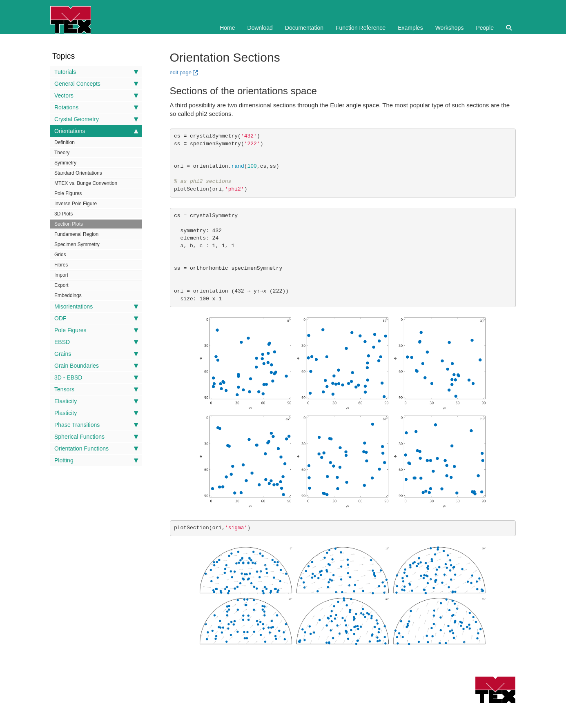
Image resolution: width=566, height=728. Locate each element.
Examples (410, 28)
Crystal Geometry (96, 119)
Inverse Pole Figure (76, 204)
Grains (96, 354)
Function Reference (361, 28)
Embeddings (68, 295)
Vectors (96, 95)
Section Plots (69, 224)
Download (260, 28)
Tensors (96, 389)
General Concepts (96, 84)
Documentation (304, 28)
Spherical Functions (96, 437)
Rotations (96, 107)
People (485, 28)
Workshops (450, 28)
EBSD (96, 342)
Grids (60, 255)
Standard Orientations (78, 173)
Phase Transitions (96, 425)
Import (61, 275)
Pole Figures (68, 193)
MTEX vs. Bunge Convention (86, 183)
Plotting (96, 460)
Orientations (96, 131)
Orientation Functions (96, 448)
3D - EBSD (96, 377)
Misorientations (96, 306)
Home (227, 28)
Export (61, 285)
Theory (62, 153)
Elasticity (96, 401)
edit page (181, 72)
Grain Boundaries (96, 366)
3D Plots (64, 214)
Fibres (61, 265)
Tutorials (96, 72)
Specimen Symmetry (77, 244)
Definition (65, 142)
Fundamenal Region (76, 234)
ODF (96, 318)
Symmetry (65, 163)
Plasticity (96, 413)
